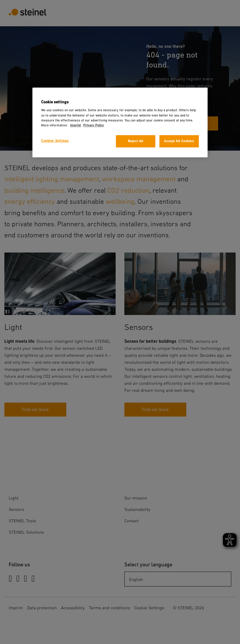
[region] (120, 122)
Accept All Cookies (179, 141)
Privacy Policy (94, 125)
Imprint (75, 125)
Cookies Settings (55, 141)
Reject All (136, 141)
